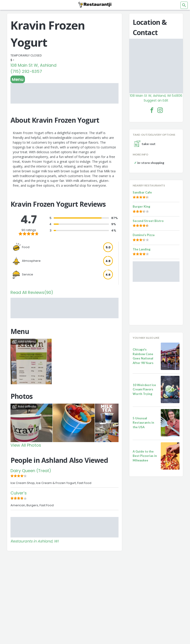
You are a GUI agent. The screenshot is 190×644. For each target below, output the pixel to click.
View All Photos (26, 445)
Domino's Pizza (144, 235)
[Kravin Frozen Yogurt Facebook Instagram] (160, 110)
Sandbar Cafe (142, 192)
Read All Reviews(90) (32, 292)
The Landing (142, 249)
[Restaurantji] (95, 5)
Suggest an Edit (156, 100)
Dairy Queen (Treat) (31, 471)
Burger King (141, 206)
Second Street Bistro (148, 221)
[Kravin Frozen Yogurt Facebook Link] (152, 110)
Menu (18, 79)
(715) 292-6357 (26, 71)
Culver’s (19, 493)
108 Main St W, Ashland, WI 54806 (156, 96)
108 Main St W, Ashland (33, 65)
